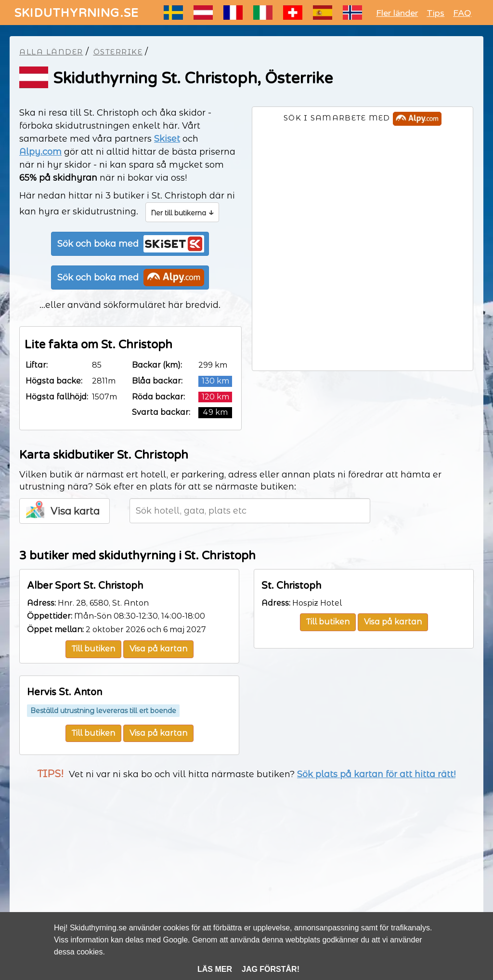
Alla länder (51, 52)
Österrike (118, 52)
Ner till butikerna (182, 212)
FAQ (462, 13)
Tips (435, 13)
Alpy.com (40, 152)
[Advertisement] (246, 865)
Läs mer (215, 969)
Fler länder (397, 13)
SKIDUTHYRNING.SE (77, 13)
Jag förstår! (271, 969)
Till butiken (93, 649)
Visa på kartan (158, 649)
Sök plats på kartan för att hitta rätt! (376, 774)
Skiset (167, 139)
